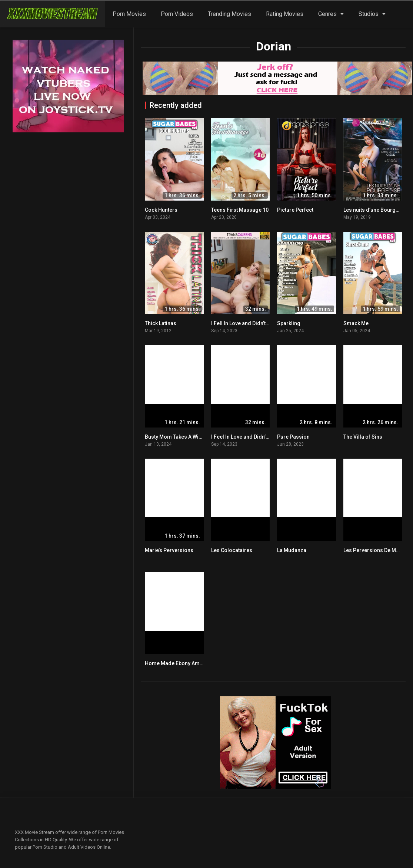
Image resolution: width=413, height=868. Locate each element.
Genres (327, 14)
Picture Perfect (295, 210)
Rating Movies (285, 14)
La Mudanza (292, 550)
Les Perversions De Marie (374, 550)
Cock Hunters (161, 210)
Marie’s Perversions (169, 550)
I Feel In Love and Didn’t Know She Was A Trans (267, 437)
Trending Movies (229, 14)
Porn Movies (129, 14)
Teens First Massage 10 (240, 210)
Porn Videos (177, 14)
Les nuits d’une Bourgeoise (376, 210)
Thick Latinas (161, 323)
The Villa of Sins (363, 437)
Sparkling (289, 323)
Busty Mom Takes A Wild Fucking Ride (190, 437)
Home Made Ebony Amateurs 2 (182, 663)
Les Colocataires (232, 550)
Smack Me (356, 323)
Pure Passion (293, 437)
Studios (369, 14)
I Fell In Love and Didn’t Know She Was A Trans (266, 323)
